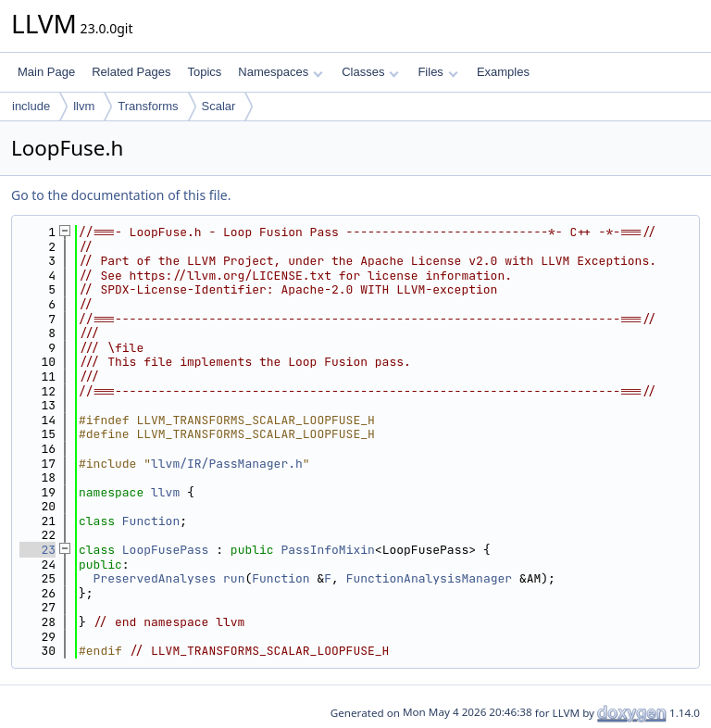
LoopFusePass (166, 550)
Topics (204, 72)
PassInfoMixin (327, 550)
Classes (370, 72)
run (234, 578)
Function (151, 521)
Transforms (148, 106)
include (31, 106)
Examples (503, 72)
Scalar (219, 106)
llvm (84, 106)
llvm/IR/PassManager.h (227, 464)
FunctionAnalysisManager (429, 578)
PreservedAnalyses (155, 578)
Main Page (46, 72)
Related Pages (131, 72)
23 (37, 550)
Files (437, 72)
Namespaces (280, 72)
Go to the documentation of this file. (121, 195)
